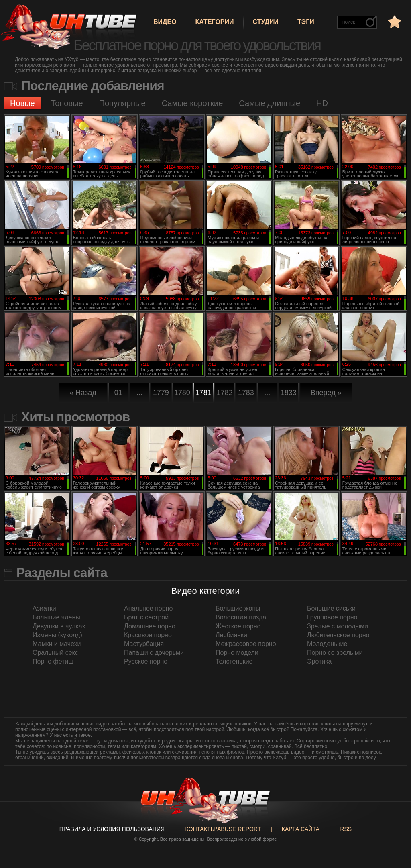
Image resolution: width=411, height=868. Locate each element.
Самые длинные (270, 103)
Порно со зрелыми (335, 653)
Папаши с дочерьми (154, 653)
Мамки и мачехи (57, 644)
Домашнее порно (150, 626)
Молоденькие (327, 644)
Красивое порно (148, 635)
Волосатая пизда (241, 617)
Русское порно (146, 661)
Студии (266, 22)
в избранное (394, 21)
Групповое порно (332, 617)
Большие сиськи (331, 608)
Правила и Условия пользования (112, 829)
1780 (182, 393)
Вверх (393, 815)
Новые (22, 103)
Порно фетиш (53, 661)
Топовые (67, 103)
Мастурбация (144, 644)
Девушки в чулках (59, 626)
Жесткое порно (238, 626)
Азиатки (44, 608)
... (139, 393)
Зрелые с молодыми (338, 626)
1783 (246, 393)
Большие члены (56, 617)
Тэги (306, 22)
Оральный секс (55, 653)
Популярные (122, 103)
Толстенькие (234, 661)
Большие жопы (238, 608)
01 (118, 393)
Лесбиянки (231, 635)
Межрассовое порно (246, 644)
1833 (289, 393)
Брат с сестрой (146, 617)
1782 (225, 393)
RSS (346, 829)
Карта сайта (301, 829)
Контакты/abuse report (223, 829)
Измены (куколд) (57, 635)
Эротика (319, 661)
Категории (215, 22)
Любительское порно (338, 635)
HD (322, 103)
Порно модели (237, 653)
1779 (161, 393)
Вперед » (326, 393)
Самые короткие (192, 103)
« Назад (83, 393)
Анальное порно (148, 608)
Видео (165, 22)
